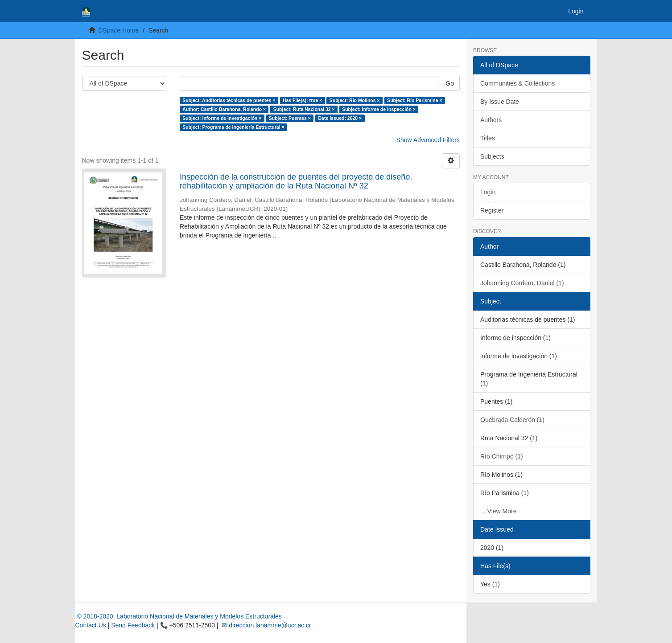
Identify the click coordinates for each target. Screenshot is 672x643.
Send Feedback (133, 625)
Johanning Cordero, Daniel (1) (522, 283)
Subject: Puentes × (290, 118)
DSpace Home (118, 30)
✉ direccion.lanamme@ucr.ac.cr (265, 625)
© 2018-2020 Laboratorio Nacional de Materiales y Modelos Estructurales (179, 616)
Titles (488, 138)
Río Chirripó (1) (502, 456)
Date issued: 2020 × (340, 118)
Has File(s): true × (302, 100)
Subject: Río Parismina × (414, 100)
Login (488, 192)
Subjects (492, 156)
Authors (491, 120)
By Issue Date (500, 102)
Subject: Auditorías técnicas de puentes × (229, 100)
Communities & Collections (517, 83)
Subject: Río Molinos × (355, 100)
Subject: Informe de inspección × (379, 109)
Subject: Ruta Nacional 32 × (304, 109)
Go (450, 83)
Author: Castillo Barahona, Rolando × (224, 109)
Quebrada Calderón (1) (512, 420)
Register (492, 210)
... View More (498, 511)
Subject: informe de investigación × (222, 118)
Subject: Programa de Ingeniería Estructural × (233, 127)
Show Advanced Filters (428, 140)
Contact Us (91, 625)
